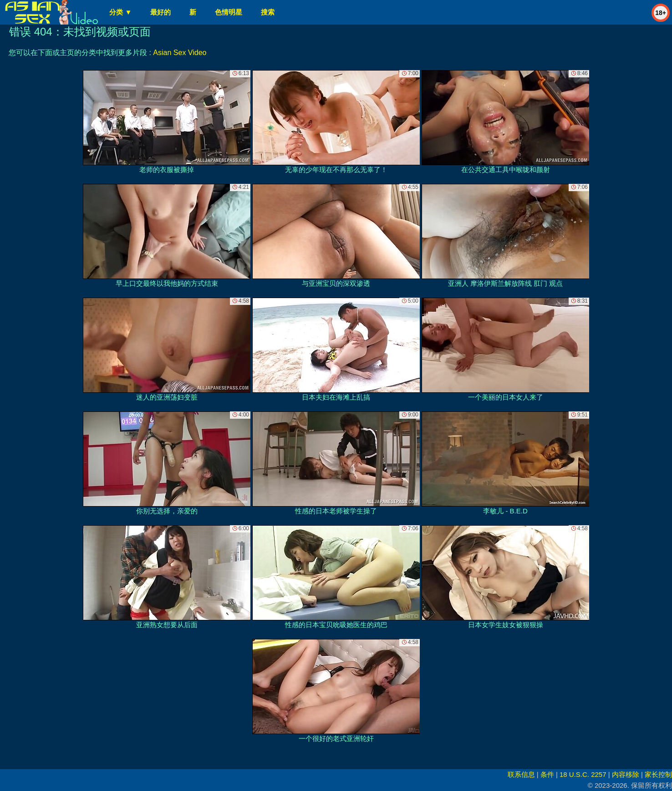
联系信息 (521, 774)
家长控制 (658, 774)
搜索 (268, 12)
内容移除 (626, 774)
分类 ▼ (120, 12)
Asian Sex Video (180, 53)
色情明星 (229, 12)
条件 (547, 774)
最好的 (160, 12)
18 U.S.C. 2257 (583, 774)
